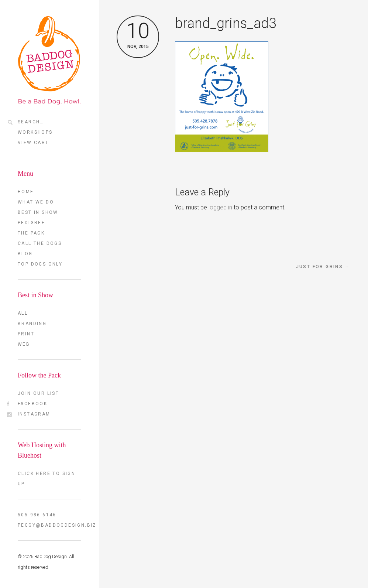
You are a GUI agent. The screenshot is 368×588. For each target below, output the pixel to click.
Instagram (34, 414)
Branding (32, 324)
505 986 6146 (37, 515)
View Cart (33, 143)
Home (26, 192)
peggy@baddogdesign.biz (49, 525)
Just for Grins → (323, 267)
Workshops (35, 132)
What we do (36, 202)
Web (24, 344)
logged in (220, 207)
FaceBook (32, 404)
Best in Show (38, 212)
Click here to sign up (47, 479)
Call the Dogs (40, 243)
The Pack (31, 233)
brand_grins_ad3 (226, 23)
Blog (25, 254)
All (23, 313)
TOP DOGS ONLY (40, 264)
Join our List (38, 393)
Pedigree (31, 223)
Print (26, 334)
